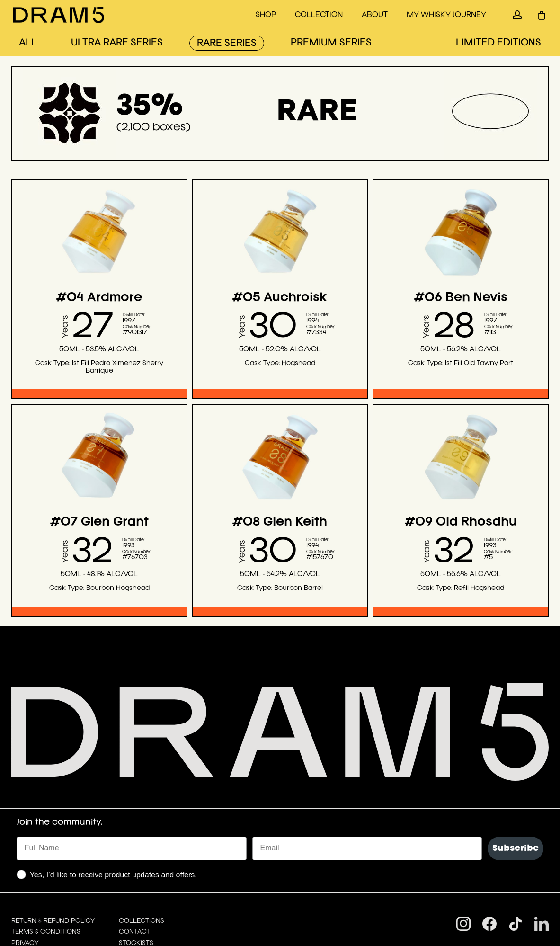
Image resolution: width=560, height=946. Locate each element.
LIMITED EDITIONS (498, 43)
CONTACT (134, 848)
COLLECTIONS (142, 837)
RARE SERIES (227, 44)
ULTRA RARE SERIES (117, 43)
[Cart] (542, 15)
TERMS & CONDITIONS (46, 848)
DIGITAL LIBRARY (38, 870)
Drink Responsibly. (44, 915)
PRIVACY (25, 859)
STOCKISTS (136, 859)
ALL (28, 43)
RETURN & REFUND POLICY (53, 837)
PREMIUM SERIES (331, 43)
